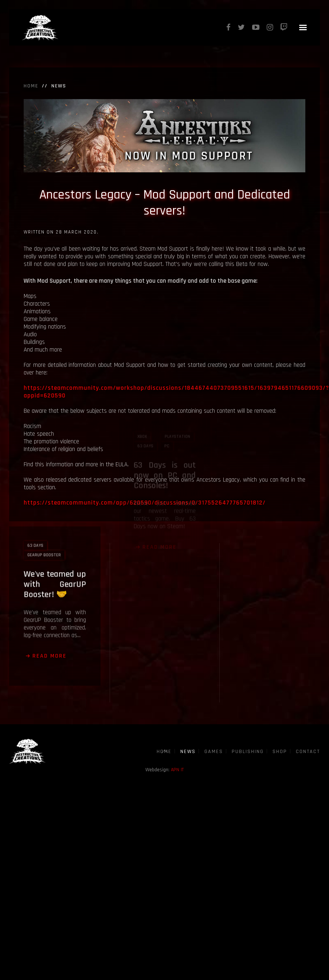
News (188, 752)
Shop (280, 752)
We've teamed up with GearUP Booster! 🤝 (55, 551)
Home (31, 86)
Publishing (248, 752)
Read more (50, 622)
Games (214, 752)
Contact (308, 752)
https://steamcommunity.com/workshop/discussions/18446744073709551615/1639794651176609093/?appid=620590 (176, 392)
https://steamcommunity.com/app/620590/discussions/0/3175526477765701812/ (145, 503)
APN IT (177, 770)
